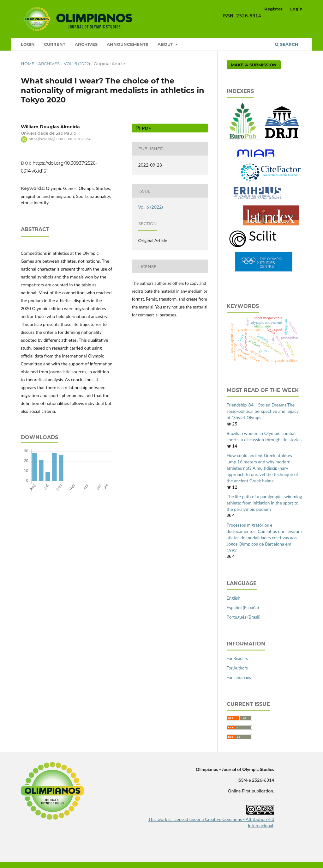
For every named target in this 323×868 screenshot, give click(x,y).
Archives (86, 44)
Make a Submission (254, 65)
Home (28, 64)
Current (55, 44)
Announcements (127, 44)
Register (273, 9)
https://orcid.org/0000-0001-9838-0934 (60, 139)
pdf (146, 128)
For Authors (237, 668)
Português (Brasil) (244, 617)
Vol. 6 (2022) (77, 64)
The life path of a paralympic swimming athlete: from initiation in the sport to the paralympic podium (264, 503)
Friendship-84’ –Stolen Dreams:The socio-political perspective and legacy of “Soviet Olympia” (263, 411)
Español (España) (243, 607)
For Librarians (239, 677)
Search (287, 44)
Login (28, 44)
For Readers (237, 658)
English (234, 598)
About (166, 44)
